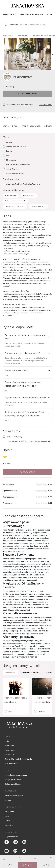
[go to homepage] (4, 858)
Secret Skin (10, 702)
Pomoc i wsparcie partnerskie (16, 775)
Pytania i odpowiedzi (31, 126)
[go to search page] (51, 858)
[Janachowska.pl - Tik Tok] (25, 851)
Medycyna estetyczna (16, 698)
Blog (46, 865)
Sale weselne (23, 35)
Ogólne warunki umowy (13, 784)
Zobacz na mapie (46, 105)
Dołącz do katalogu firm (14, 796)
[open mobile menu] (35, 858)
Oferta (6, 126)
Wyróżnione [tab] (10, 673)
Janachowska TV (11, 763)
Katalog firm (9, 754)
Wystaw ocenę (27, 472)
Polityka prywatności (13, 779)
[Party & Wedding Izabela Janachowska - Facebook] (7, 842)
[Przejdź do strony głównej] (51, 665)
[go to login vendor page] (20, 858)
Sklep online (9, 745)
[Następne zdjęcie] (53, 54)
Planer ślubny (10, 750)
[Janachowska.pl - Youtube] (7, 851)
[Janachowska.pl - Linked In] (25, 842)
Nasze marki (9, 812)
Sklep (9, 865)
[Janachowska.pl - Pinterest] (16, 851)
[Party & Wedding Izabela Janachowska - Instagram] (16, 842)
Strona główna (8, 35)
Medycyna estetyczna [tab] (31, 673)
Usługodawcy (28, 865)
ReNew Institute (42, 702)
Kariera (7, 821)
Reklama (8, 800)
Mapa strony (9, 825)
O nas (15, 126)
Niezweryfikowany (27, 94)
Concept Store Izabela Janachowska (18, 759)
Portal (7, 741)
